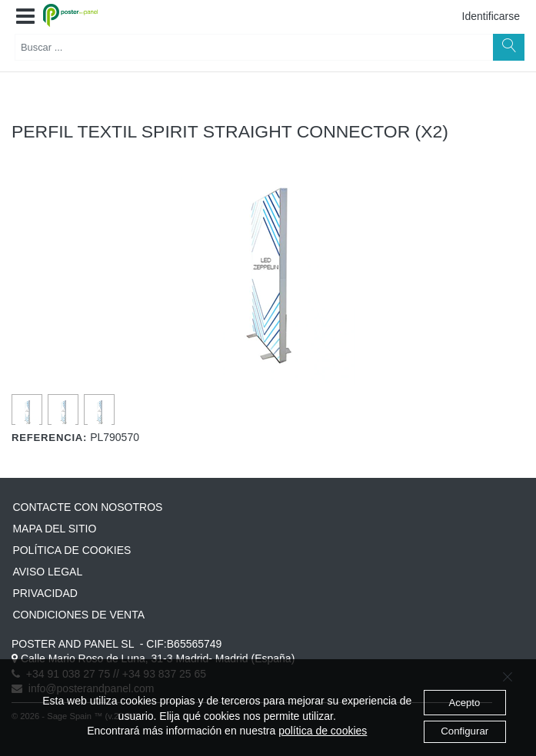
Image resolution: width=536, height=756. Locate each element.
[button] (25, 17)
